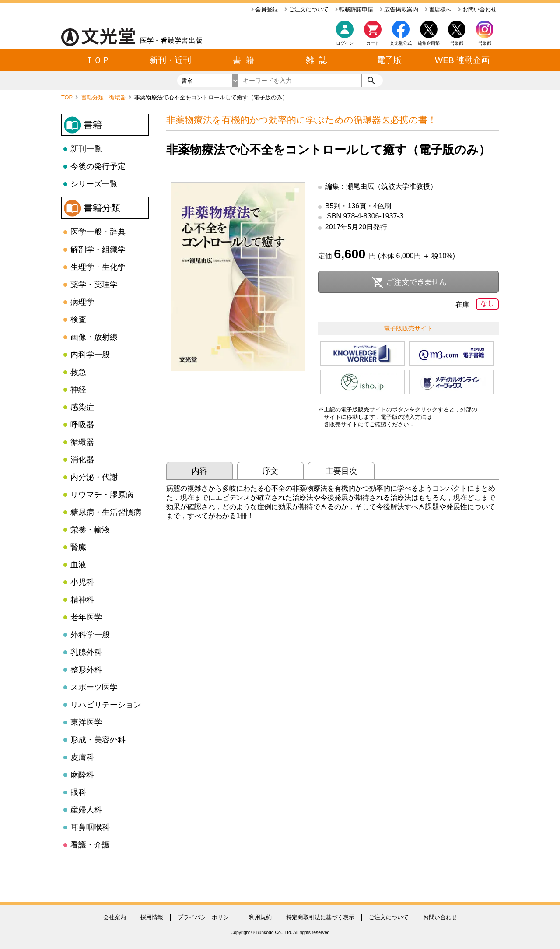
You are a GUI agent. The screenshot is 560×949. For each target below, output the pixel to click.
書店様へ (438, 9)
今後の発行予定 (98, 166)
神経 (78, 390)
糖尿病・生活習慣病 (106, 512)
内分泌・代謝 (94, 477)
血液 (78, 565)
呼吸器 (82, 425)
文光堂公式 (401, 43)
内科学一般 (90, 355)
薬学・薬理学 (94, 285)
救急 (78, 372)
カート (373, 35)
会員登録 (265, 9)
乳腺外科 (86, 652)
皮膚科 (82, 757)
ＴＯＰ (98, 60)
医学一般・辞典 (98, 232)
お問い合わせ (477, 9)
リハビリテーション (106, 705)
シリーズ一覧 (94, 184)
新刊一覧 (86, 149)
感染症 (82, 407)
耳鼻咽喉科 (90, 827)
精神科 (82, 600)
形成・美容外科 (98, 740)
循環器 (82, 442)
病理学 (82, 302)
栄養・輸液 (90, 530)
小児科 (82, 582)
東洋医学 (86, 722)
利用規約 (260, 917)
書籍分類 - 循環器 (104, 97)
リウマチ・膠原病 (102, 495)
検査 (78, 320)
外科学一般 (90, 635)
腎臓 (78, 547)
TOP (68, 97)
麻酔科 (82, 775)
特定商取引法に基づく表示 (320, 917)
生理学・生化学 (98, 267)
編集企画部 (429, 43)
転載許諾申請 (354, 9)
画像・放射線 (94, 337)
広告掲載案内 (399, 9)
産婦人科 (86, 810)
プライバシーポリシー (206, 917)
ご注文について (306, 9)
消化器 (82, 460)
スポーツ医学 (94, 687)
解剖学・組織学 (98, 250)
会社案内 (115, 917)
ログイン (345, 43)
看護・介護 (90, 845)
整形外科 (86, 670)
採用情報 (152, 917)
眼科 (78, 792)
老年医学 (86, 617)
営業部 (485, 43)
